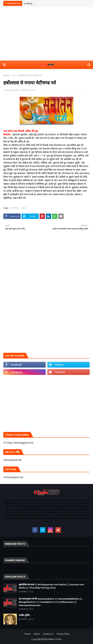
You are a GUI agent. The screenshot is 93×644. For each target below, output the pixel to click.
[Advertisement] (46, 34)
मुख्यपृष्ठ (6, 75)
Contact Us (48, 634)
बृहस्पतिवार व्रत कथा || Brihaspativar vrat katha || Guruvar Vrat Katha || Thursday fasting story (51, 586)
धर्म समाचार (15, 208)
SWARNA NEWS (13, 90)
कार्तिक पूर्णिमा (24, 615)
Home (27, 634)
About (37, 634)
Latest (14, 75)
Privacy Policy (63, 634)
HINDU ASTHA (55, 639)
